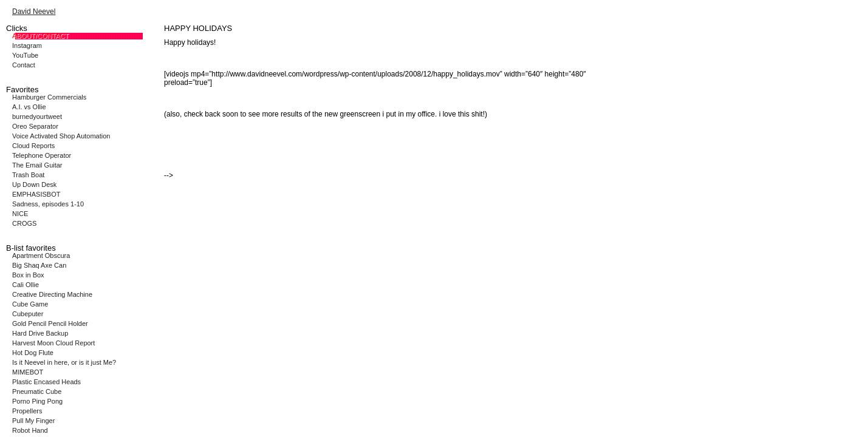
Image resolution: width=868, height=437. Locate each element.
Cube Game (30, 304)
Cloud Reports (33, 146)
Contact (24, 65)
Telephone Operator (42, 155)
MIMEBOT (28, 372)
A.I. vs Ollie (29, 107)
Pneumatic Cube (37, 391)
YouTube (25, 55)
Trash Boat (28, 175)
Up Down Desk (34, 185)
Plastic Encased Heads (46, 382)
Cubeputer (28, 314)
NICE (20, 214)
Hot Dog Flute (33, 353)
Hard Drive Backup (40, 333)
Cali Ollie (26, 285)
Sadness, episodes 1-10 (48, 204)
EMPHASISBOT (36, 194)
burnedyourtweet (37, 117)
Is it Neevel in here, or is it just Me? (64, 362)
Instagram (27, 46)
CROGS (24, 223)
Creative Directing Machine (52, 294)
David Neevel (34, 12)
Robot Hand (30, 430)
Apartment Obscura (41, 256)
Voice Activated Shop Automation (61, 136)
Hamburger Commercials (49, 97)
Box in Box (28, 275)
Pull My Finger (33, 421)
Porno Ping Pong (37, 401)
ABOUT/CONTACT (40, 36)
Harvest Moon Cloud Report (53, 343)
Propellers (27, 411)
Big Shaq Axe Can (39, 265)
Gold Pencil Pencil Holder (50, 324)
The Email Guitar (37, 165)
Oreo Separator (35, 126)
